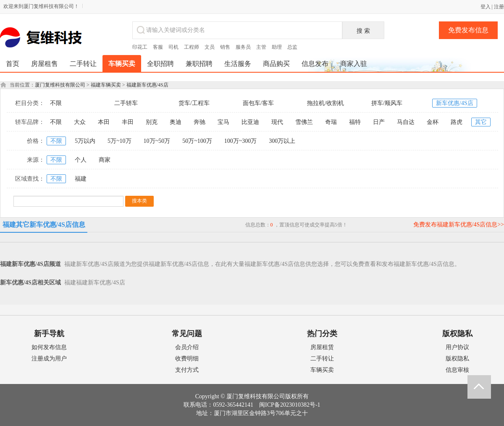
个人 (81, 160)
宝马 (223, 122)
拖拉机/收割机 (325, 103)
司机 (173, 47)
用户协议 (457, 347)
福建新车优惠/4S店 (147, 85)
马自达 (406, 122)
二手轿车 (126, 103)
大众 (80, 122)
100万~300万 (241, 141)
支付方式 (187, 370)
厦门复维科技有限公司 (60, 85)
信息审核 (457, 370)
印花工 (140, 47)
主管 (261, 47)
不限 (56, 103)
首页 (13, 64)
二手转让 (322, 359)
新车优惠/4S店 (455, 103)
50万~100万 (197, 141)
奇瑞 (331, 122)
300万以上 (282, 141)
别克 (152, 122)
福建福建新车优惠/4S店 (95, 283)
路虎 (457, 122)
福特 (355, 122)
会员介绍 (187, 347)
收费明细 (187, 359)
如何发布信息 (49, 347)
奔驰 (199, 122)
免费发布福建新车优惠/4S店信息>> (459, 225)
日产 (379, 122)
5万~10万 (119, 141)
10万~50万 (157, 141)
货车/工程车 (194, 103)
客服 (158, 47)
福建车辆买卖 (106, 85)
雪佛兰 (304, 122)
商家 (105, 160)
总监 (292, 47)
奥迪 (176, 122)
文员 (210, 47)
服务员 (243, 47)
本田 (104, 122)
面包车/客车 (258, 103)
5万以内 (85, 141)
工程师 (192, 47)
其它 (481, 122)
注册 (499, 7)
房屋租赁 (322, 347)
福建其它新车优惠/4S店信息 (44, 225)
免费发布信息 (468, 30)
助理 (277, 47)
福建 (81, 179)
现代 (277, 122)
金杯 (433, 122)
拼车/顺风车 (387, 103)
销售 (225, 47)
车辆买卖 (322, 370)
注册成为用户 (49, 359)
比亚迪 (250, 122)
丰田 (128, 122)
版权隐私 (457, 359)
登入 (486, 7)
